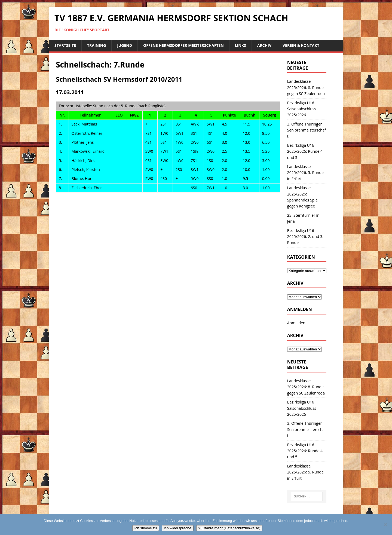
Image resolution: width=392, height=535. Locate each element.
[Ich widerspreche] (385, 525)
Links (241, 45)
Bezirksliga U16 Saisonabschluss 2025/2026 (302, 109)
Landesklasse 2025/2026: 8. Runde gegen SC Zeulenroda (306, 87)
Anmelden (296, 323)
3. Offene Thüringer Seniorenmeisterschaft (307, 130)
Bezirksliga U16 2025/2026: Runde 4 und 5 (305, 151)
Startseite (65, 45)
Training (97, 45)
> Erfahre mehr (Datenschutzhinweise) (229, 528)
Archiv (264, 45)
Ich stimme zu (146, 528)
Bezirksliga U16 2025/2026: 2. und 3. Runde (305, 237)
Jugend (125, 45)
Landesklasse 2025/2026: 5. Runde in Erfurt (305, 173)
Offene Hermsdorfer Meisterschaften (183, 45)
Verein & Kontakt (301, 45)
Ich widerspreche (178, 528)
